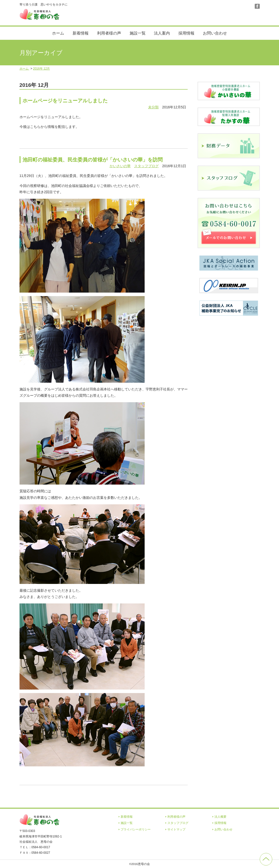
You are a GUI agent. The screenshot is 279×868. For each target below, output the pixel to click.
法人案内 (162, 33)
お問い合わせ (215, 33)
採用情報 (186, 33)
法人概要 (220, 817)
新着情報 (81, 33)
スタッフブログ (146, 166)
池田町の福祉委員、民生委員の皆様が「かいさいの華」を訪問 (93, 160)
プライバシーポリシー (136, 829)
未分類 (153, 107)
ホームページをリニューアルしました (65, 101)
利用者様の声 (109, 33)
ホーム (58, 33)
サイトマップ (176, 829)
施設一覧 (138, 33)
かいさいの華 (120, 166)
